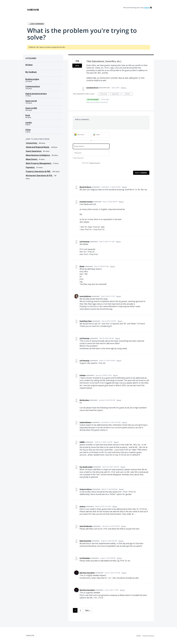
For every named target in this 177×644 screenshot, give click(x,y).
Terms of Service (148, 636)
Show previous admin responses (97, 102)
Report (124, 187)
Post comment (141, 173)
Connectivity (32, 143)
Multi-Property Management (39, 163)
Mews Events (32, 159)
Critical (129, 94)
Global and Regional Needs (38, 147)
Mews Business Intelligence (38, 155)
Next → (88, 610)
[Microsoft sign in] (82, 135)
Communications (33, 86)
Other (28, 130)
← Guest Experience (36, 24)
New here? (91, 163)
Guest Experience (34, 151)
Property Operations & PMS (38, 171)
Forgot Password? (78, 158)
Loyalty (29, 122)
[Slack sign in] (101, 135)
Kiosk (28, 115)
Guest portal (31, 101)
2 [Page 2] (80, 610)
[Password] (91, 153)
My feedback (31, 72)
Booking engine (32, 79)
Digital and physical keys (36, 94)
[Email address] (91, 146)
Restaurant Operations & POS (39, 175)
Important (116, 94)
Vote (77, 66)
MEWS (139, 636)
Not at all (104, 94)
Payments (30, 167)
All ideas (29, 65)
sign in (147, 8)
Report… (124, 88)
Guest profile (31, 108)
